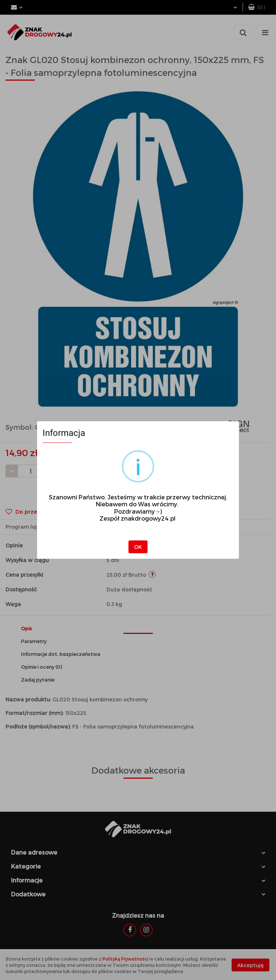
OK (138, 547)
